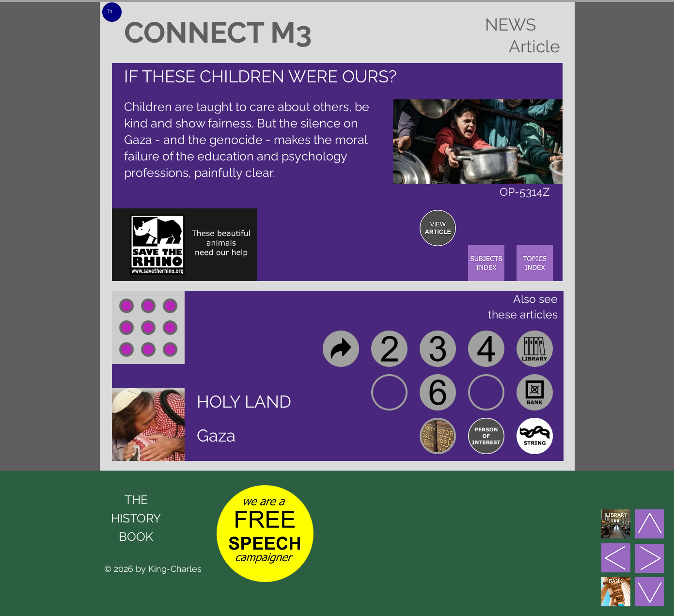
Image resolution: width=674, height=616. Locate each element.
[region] (438, 228)
